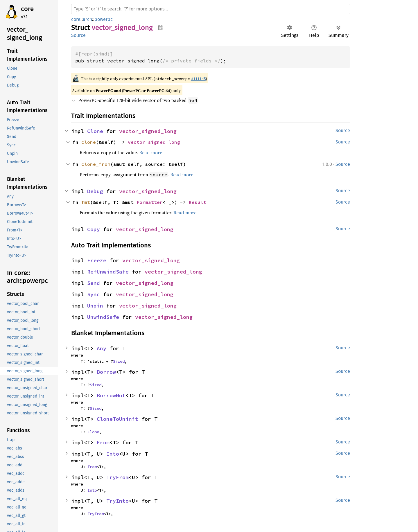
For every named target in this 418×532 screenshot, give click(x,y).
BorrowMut (111, 395)
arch (87, 19)
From (103, 442)
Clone (95, 131)
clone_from (96, 164)
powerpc (104, 19)
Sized (119, 361)
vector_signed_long (148, 131)
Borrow (106, 372)
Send (94, 283)
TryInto (117, 501)
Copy (94, 229)
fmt (86, 202)
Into (113, 454)
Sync (94, 294)
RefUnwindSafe (108, 272)
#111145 (198, 79)
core (27, 9)
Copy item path (160, 27)
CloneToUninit (117, 419)
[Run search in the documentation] (211, 9)
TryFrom (117, 477)
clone (89, 142)
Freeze (97, 260)
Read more (151, 152)
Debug (95, 191)
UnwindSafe (103, 317)
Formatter (150, 202)
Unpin (95, 306)
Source (78, 35)
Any (102, 348)
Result (198, 202)
